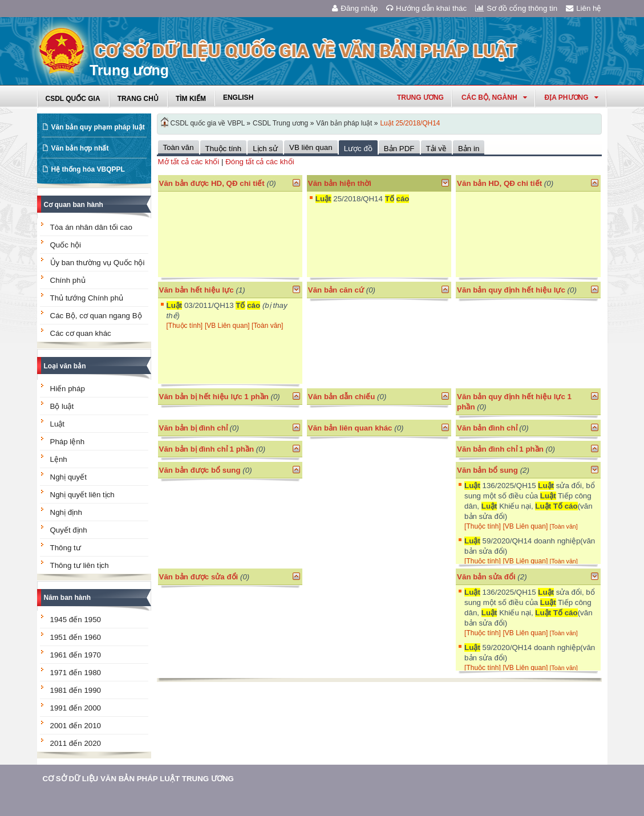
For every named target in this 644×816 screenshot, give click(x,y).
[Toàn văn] (267, 326)
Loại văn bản (65, 366)
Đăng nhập (355, 8)
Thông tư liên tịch (80, 565)
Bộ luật (62, 406)
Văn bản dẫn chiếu (342, 397)
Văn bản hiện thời (340, 183)
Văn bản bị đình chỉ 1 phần (207, 449)
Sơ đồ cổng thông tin (516, 8)
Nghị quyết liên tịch (82, 495)
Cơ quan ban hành (74, 205)
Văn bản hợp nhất (80, 148)
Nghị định (66, 512)
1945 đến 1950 (76, 620)
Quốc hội (66, 245)
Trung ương (420, 98)
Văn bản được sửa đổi (199, 577)
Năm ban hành (68, 598)
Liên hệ (584, 8)
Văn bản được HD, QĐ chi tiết (212, 183)
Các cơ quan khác (81, 333)
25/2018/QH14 (362, 199)
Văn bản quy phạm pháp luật (98, 127)
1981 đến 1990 (76, 690)
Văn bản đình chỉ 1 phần (500, 449)
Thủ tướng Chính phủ (87, 298)
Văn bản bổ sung (487, 470)
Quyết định (69, 530)
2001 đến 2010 (76, 726)
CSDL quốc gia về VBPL (208, 123)
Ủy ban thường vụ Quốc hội (98, 263)
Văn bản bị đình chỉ (193, 428)
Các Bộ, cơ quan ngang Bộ (96, 316)
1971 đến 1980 (76, 673)
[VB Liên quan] (228, 326)
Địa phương (572, 98)
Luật (58, 424)
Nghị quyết (68, 477)
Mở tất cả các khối (189, 162)
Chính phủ (68, 280)
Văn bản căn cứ (336, 290)
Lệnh (59, 459)
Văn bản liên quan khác (350, 428)
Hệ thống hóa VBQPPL (88, 169)
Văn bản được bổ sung (200, 470)
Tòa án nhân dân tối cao (91, 227)
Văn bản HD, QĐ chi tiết (501, 183)
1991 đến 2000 (76, 708)
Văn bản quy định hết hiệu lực (511, 290)
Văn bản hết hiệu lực (197, 290)
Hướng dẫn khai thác (426, 8)
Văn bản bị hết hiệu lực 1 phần (214, 397)
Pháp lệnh (68, 442)
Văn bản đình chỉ (487, 428)
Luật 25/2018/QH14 (410, 123)
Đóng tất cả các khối (260, 162)
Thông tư (66, 548)
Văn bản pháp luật (344, 123)
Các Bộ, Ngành (494, 98)
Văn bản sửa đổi (486, 577)
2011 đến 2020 (76, 743)
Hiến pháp (68, 389)
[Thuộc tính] (185, 326)
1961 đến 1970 (76, 655)
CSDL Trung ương (280, 123)
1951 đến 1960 (76, 637)
